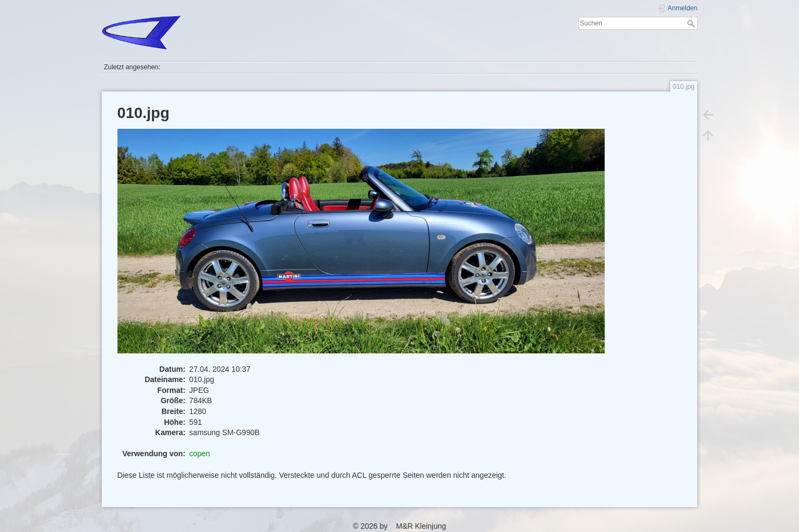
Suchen (692, 23)
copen (200, 454)
